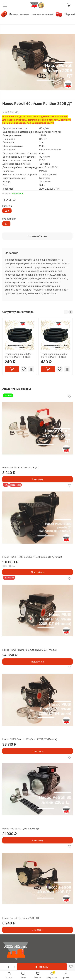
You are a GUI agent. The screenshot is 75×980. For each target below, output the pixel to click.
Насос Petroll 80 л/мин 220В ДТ (21, 828)
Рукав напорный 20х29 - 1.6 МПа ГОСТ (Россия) (19, 355)
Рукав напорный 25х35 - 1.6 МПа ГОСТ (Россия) (55, 355)
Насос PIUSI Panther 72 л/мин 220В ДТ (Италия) (30, 739)
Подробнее (37, 572)
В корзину (38, 479)
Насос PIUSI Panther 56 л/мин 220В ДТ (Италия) (30, 650)
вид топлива (9, 219)
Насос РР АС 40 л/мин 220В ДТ (20, 467)
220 (7, 211)
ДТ (6, 224)
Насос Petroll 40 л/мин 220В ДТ (21, 918)
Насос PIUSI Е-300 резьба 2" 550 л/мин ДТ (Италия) (32, 557)
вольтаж (7, 206)
